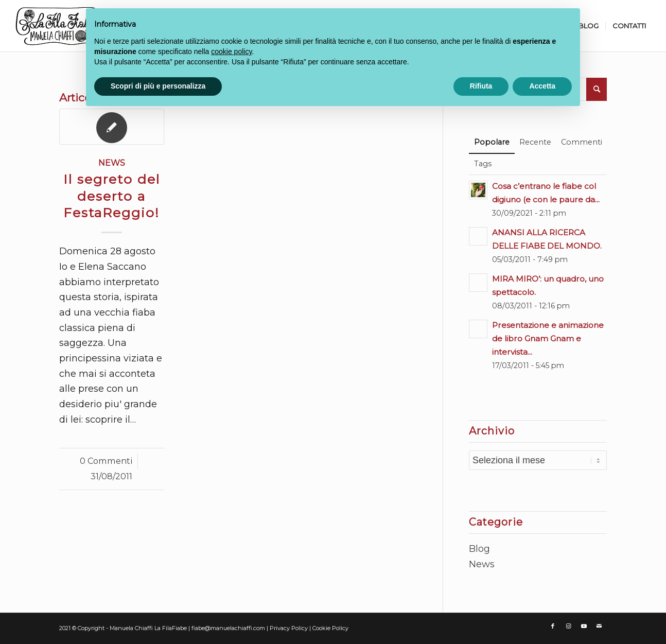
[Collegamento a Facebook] (553, 626)
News (112, 163)
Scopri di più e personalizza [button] (158, 86)
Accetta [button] (542, 86)
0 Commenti (106, 461)
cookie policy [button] (231, 51)
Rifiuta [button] (481, 86)
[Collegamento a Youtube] (584, 626)
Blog (479, 549)
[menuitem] (588, 26)
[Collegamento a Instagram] (568, 626)
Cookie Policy (330, 628)
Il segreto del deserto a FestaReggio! (112, 196)
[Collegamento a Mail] (599, 626)
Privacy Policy (290, 628)
